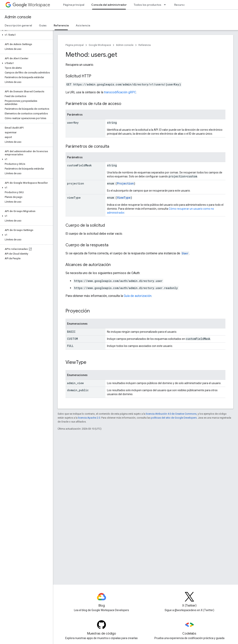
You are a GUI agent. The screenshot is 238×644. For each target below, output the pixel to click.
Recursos (181, 5)
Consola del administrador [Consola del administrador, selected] (109, 5)
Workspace (31, 5)
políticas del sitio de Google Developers (174, 418)
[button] (26, 30)
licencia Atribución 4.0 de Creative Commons (171, 414)
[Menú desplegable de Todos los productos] (166, 5)
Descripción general (18, 25)
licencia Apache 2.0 (89, 418)
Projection (125, 183)
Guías (43, 25)
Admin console (18, 17)
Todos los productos (148, 5)
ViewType (124, 198)
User (185, 253)
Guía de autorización (138, 296)
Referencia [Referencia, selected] (61, 25)
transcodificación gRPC (120, 92)
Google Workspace (100, 45)
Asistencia (83, 25)
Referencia (145, 45)
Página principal (74, 5)
